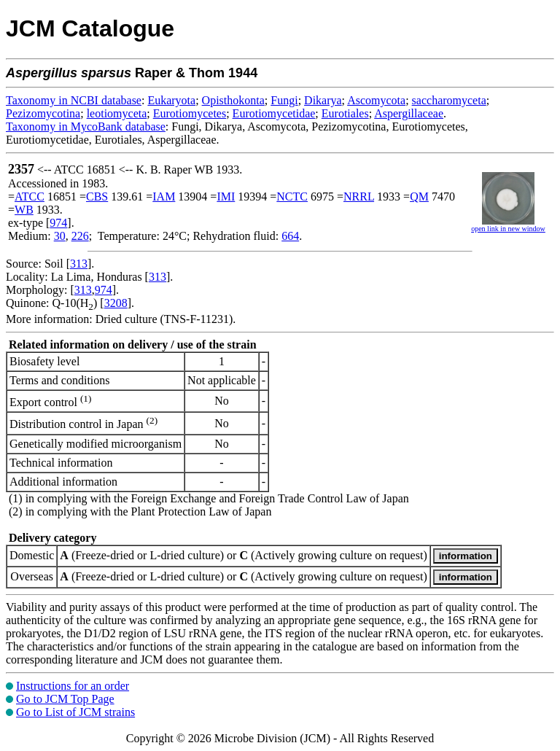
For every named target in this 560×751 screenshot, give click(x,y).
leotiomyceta (117, 113)
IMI (226, 196)
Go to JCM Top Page (65, 699)
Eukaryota (171, 100)
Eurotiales (345, 113)
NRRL (359, 196)
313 (79, 264)
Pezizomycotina (43, 113)
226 (80, 236)
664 (290, 236)
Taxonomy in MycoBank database (86, 127)
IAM (164, 196)
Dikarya (323, 100)
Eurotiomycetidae (274, 113)
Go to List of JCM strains (75, 712)
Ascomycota (376, 100)
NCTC (292, 196)
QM (419, 196)
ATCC (30, 196)
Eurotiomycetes (190, 113)
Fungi (284, 100)
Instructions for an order (73, 686)
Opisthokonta (233, 100)
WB (24, 210)
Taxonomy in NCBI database (74, 100)
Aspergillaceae (409, 113)
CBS (97, 196)
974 (58, 223)
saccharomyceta (449, 100)
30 (60, 236)
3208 (116, 303)
